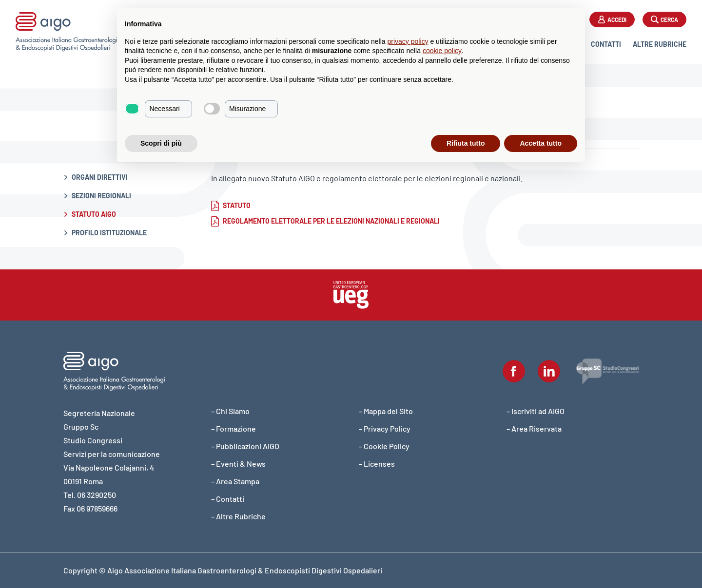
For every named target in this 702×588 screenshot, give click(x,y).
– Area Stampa (235, 481)
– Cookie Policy (384, 446)
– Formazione (234, 428)
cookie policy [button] (442, 51)
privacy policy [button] (408, 41)
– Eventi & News (238, 464)
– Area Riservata (534, 428)
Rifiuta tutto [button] (466, 143)
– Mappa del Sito (386, 411)
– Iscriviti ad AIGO (536, 411)
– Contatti (228, 499)
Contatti (606, 44)
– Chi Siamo (230, 411)
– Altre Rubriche (238, 516)
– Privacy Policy (385, 428)
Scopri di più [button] (161, 143)
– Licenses (377, 464)
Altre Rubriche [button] (660, 44)
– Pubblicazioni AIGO (245, 446)
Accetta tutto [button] (541, 143)
